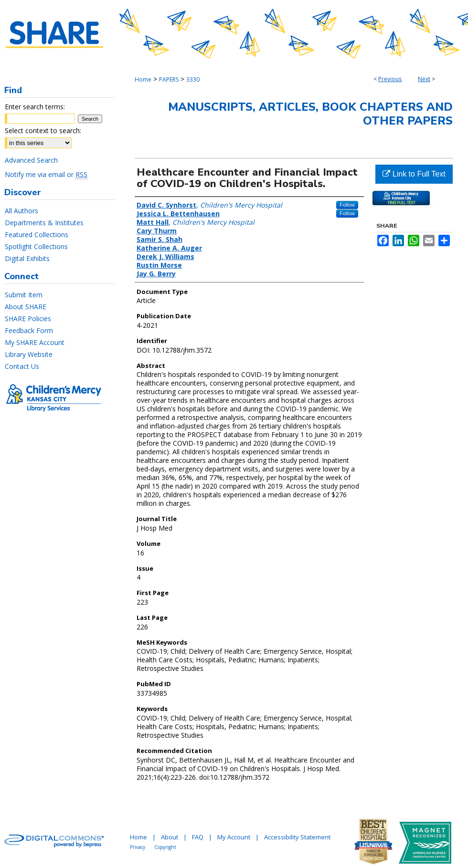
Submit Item (24, 295)
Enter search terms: (35, 107)
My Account (234, 837)
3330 (193, 79)
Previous (390, 79)
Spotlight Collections (36, 246)
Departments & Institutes (44, 223)
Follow (347, 205)
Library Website (29, 354)
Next (424, 79)
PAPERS (169, 79)
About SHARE (26, 307)
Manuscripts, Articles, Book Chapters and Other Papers (310, 114)
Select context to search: (43, 131)
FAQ (198, 837)
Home (143, 79)
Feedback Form (29, 330)
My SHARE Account (35, 342)
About (170, 837)
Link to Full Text (414, 174)
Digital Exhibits (27, 258)
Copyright (165, 847)
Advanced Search (31, 160)
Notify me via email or (46, 174)
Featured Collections (37, 235)
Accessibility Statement (297, 837)
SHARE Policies (28, 319)
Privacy (138, 847)
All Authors (21, 211)
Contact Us (22, 366)
